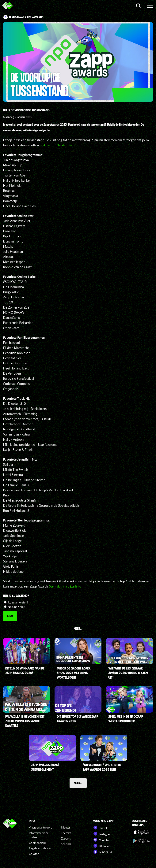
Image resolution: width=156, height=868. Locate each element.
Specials (66, 844)
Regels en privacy (40, 848)
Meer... (78, 783)
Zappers (66, 838)
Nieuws (66, 827)
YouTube (101, 840)
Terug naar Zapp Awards (26, 17)
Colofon (34, 854)
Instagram (102, 834)
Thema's (66, 833)
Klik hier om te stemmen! (58, 145)
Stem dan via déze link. (65, 586)
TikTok (100, 828)
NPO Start (103, 852)
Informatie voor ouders (39, 835)
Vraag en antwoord (41, 827)
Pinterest (102, 846)
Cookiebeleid (37, 843)
